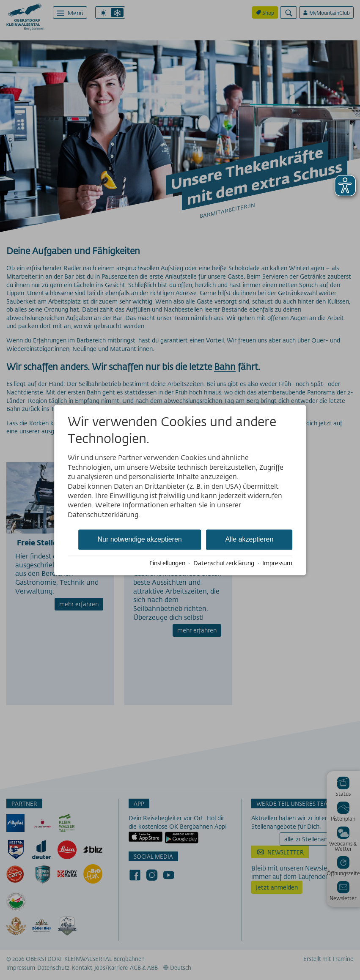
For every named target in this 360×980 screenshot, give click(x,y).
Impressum (277, 563)
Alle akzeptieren (250, 540)
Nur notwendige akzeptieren (139, 540)
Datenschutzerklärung (224, 563)
